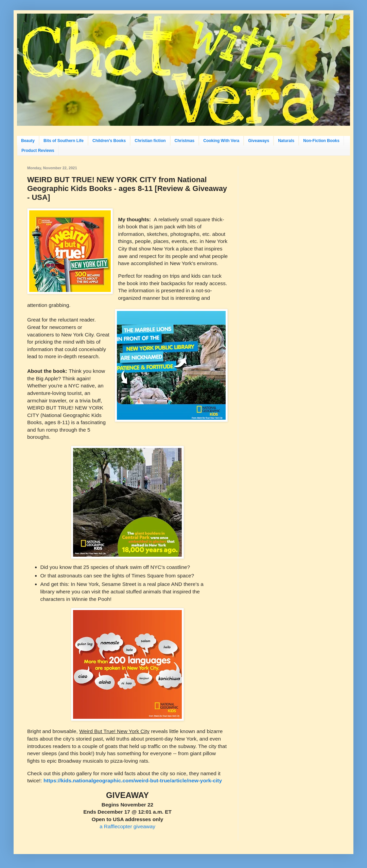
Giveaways (259, 141)
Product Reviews (38, 151)
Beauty (28, 141)
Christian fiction (150, 141)
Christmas (185, 141)
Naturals (286, 141)
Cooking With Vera (221, 141)
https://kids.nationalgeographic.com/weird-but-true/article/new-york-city (133, 780)
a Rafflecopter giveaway (127, 826)
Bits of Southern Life (64, 141)
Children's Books (109, 141)
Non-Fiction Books (321, 141)
